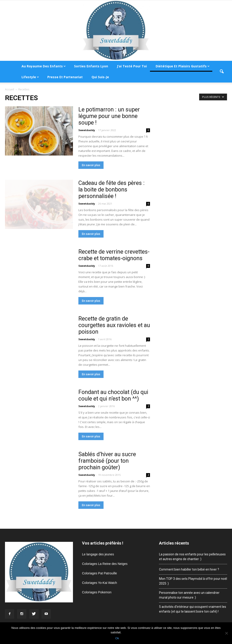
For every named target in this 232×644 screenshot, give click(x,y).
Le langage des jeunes (98, 554)
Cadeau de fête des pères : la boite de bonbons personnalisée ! (111, 190)
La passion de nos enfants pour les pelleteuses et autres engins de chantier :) (192, 557)
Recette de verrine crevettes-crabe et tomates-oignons (114, 255)
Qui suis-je (100, 77)
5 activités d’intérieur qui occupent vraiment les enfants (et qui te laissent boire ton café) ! (193, 609)
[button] (222, 72)
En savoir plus (91, 165)
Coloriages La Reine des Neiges (105, 564)
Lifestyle (30, 77)
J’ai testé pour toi (132, 66)
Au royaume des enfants (44, 66)
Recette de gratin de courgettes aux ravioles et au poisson (114, 325)
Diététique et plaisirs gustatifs (183, 66)
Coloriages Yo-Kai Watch (99, 583)
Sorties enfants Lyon (91, 66)
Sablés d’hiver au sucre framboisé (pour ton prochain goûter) (107, 461)
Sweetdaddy (87, 130)
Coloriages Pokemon (97, 592)
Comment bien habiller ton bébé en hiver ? (189, 569)
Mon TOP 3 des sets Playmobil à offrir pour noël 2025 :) (193, 581)
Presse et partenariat (65, 77)
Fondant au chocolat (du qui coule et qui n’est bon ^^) (113, 395)
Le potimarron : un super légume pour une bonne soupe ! (109, 116)
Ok (117, 638)
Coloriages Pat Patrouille (99, 573)
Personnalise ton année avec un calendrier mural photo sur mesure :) (189, 595)
